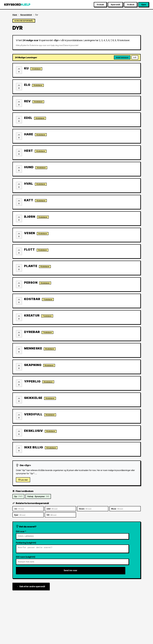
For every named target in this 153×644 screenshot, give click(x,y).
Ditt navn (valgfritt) (26, 558)
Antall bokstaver (122, 58)
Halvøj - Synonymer (38, 496)
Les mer (23, 480)
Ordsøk (100, 5)
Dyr (18, 496)
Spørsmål (115, 5)
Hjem (144, 5)
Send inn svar (70, 571)
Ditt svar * (21, 531)
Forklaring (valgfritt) (26, 543)
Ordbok (131, 5)
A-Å (135, 58)
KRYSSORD (17, 5)
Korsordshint (26, 15)
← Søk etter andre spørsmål (31, 587)
